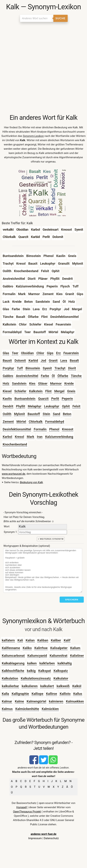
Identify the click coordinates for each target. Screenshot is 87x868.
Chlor (40, 353)
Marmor (56, 383)
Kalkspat (45, 671)
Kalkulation (10, 678)
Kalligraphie (20, 694)
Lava (64, 360)
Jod (43, 360)
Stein (46, 414)
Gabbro (8, 376)
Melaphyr (35, 406)
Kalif (67, 640)
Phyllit (20, 406)
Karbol (7, 437)
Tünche (76, 376)
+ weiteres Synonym (51, 539)
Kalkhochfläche (13, 671)
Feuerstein (71, 353)
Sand (56, 414)
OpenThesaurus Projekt (27, 812)
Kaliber (56, 640)
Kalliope (38, 694)
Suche (61, 18)
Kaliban (43, 640)
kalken (32, 663)
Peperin (67, 399)
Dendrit (8, 406)
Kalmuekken (75, 701)
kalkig (31, 671)
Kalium (75, 648)
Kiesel (7, 391)
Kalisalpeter (59, 648)
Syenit (47, 368)
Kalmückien (50, 709)
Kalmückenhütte (27, 709)
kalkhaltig (65, 663)
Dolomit (20, 360)
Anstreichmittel (27, 376)
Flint (49, 391)
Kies (32, 383)
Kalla (5, 694)
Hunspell (22, 807)
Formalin (40, 429)
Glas (6, 353)
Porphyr (8, 368)
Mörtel (21, 422)
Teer (15, 353)
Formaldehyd (55, 422)
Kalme (19, 701)
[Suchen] (37, 18)
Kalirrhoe (41, 648)
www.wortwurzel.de (14, 474)
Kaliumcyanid (37, 656)
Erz (58, 353)
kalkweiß (63, 686)
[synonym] (43, 532)
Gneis (71, 391)
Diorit (72, 368)
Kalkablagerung (13, 663)
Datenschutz (51, 838)
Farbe (45, 376)
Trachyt (60, 368)
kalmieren (56, 701)
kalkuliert (47, 686)
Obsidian (27, 353)
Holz (6, 383)
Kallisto (65, 694)
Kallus (78, 694)
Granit (53, 360)
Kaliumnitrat (58, 656)
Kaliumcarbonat (13, 656)
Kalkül (77, 686)
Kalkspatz (61, 671)
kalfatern (8, 640)
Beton (67, 414)
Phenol (54, 429)
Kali (20, 640)
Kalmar (7, 701)
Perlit (55, 399)
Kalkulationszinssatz (36, 678)
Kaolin (7, 399)
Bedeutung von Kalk (31, 482)
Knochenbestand (15, 444)
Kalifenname (11, 648)
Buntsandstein (25, 399)
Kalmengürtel (36, 701)
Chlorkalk (36, 422)
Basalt (74, 360)
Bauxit (7, 360)
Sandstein (19, 383)
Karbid (33, 360)
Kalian (30, 640)
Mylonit (19, 414)
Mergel (59, 391)
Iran (40, 437)
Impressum (35, 838)
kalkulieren (30, 686)
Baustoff (34, 414)
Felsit (76, 406)
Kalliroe (52, 694)
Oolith (7, 414)
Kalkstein (36, 391)
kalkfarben (47, 663)
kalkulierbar (10, 686)
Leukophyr (52, 406)
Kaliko (27, 648)
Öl (53, 376)
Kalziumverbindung (59, 437)
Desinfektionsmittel (17, 429)
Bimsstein (33, 368)
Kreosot (68, 429)
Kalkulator (61, 678)
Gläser (43, 383)
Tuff (20, 368)
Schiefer (20, 391)
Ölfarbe (63, 376)
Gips (50, 353)
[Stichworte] (43, 570)
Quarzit (43, 399)
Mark (30, 437)
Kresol (20, 437)
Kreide (69, 383)
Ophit (66, 406)
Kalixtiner (77, 656)
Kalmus (7, 709)
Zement (8, 422)
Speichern (72, 600)
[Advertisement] (43, 69)
